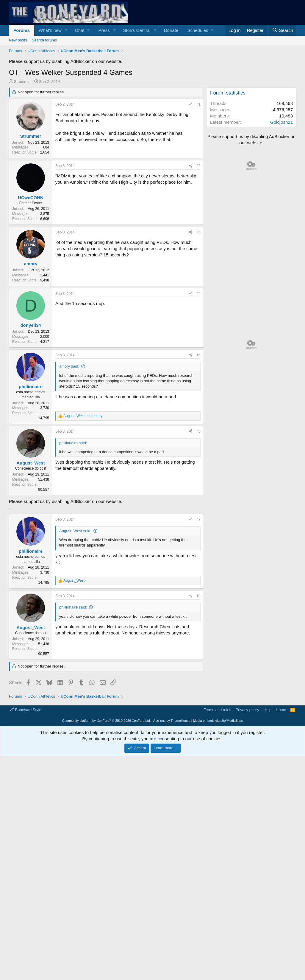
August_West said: (75, 531)
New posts (18, 40)
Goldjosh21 (281, 122)
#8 (199, 596)
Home (281, 710)
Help (268, 710)
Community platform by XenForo (107, 721)
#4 (199, 294)
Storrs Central (137, 30)
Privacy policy (247, 710)
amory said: (69, 366)
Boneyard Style (26, 710)
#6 (199, 431)
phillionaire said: (73, 607)
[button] (66, 30)
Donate (171, 30)
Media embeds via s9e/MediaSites (218, 721)
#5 (199, 355)
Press (104, 30)
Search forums (44, 40)
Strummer (22, 82)
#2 (199, 166)
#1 (199, 104)
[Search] (282, 30)
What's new (50, 30)
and (83, 416)
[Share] (191, 104)
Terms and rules (218, 710)
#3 (199, 232)
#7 (199, 519)
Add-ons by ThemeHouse (172, 721)
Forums (22, 30)
